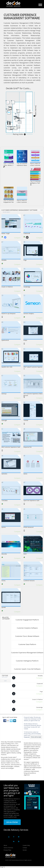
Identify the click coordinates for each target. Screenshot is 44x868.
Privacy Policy (7, 850)
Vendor (25, 850)
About (5, 845)
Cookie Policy (26, 845)
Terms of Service (8, 848)
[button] (5, 720)
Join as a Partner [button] (12, 822)
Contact (25, 848)
